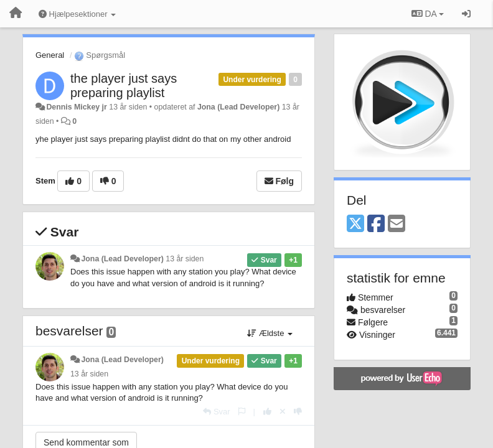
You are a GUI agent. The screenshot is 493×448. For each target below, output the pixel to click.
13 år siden (185, 259)
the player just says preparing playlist (124, 86)
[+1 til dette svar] (267, 412)
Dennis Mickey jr (76, 107)
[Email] (397, 224)
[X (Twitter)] (355, 224)
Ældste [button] (270, 333)
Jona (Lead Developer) (238, 107)
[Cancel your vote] (283, 412)
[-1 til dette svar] (298, 412)
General (50, 55)
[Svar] (216, 412)
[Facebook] (376, 224)
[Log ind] (466, 14)
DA (428, 14)
